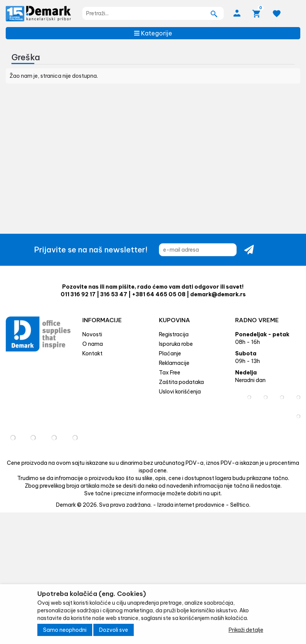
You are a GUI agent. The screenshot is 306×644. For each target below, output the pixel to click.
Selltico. (240, 505)
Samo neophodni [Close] (65, 630)
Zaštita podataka (181, 382)
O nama (93, 344)
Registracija (174, 334)
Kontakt (92, 353)
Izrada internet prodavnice (191, 505)
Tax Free (170, 373)
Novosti (92, 334)
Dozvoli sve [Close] (114, 630)
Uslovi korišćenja (180, 392)
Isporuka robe (176, 344)
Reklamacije (174, 363)
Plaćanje (170, 353)
